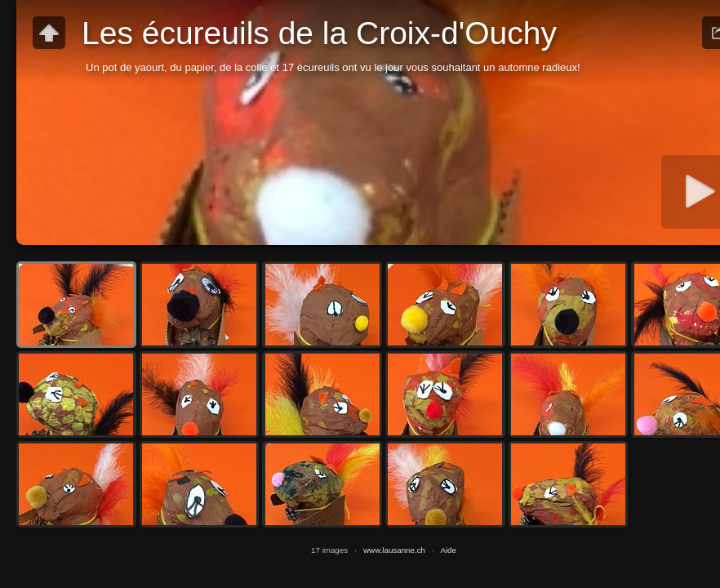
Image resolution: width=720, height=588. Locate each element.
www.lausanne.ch (394, 550)
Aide (448, 550)
